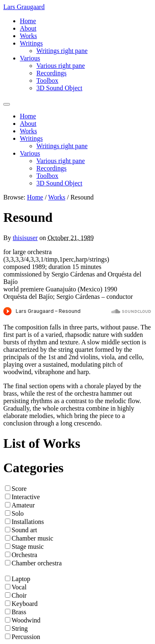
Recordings (51, 73)
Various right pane (61, 66)
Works (28, 36)
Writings (31, 43)
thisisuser (25, 238)
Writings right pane (62, 51)
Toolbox (47, 80)
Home (28, 21)
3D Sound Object (59, 88)
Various (30, 58)
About (28, 28)
